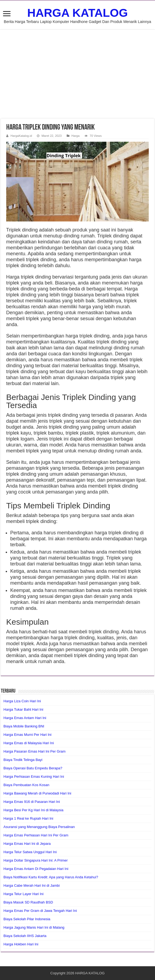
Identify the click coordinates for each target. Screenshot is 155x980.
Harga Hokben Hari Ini (21, 944)
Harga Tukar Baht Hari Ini (23, 709)
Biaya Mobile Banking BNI (24, 726)
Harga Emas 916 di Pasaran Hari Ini (32, 802)
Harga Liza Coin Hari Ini (22, 701)
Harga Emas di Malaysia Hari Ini (29, 743)
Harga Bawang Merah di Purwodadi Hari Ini (37, 793)
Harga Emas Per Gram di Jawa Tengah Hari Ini (40, 911)
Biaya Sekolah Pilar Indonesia (27, 919)
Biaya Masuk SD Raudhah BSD (28, 902)
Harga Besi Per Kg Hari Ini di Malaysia (33, 810)
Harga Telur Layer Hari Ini (24, 894)
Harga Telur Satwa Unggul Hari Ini (30, 852)
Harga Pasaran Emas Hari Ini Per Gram (35, 751)
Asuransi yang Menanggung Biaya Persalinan (39, 827)
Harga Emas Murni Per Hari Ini (28, 735)
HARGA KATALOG (77, 13)
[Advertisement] (77, 74)
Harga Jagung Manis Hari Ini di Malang (34, 927)
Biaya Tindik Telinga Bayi (23, 760)
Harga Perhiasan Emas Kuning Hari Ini (34, 777)
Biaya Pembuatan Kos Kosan (26, 785)
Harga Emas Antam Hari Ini (25, 718)
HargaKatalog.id (21, 136)
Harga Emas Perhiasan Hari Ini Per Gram (36, 835)
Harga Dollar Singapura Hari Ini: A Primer (36, 860)
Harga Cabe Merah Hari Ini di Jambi (32, 885)
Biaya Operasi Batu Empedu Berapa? (33, 768)
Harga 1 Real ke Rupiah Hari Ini (28, 818)
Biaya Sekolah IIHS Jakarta (25, 936)
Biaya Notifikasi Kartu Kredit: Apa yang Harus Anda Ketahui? (51, 877)
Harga (76, 136)
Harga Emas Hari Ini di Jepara (27, 844)
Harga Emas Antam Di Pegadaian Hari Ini (36, 869)
